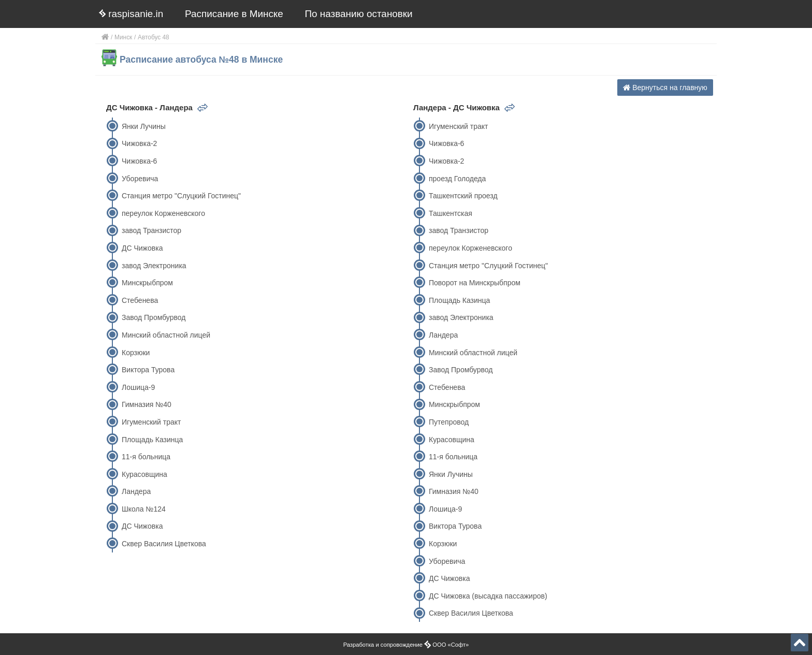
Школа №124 (144, 509)
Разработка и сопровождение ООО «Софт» (406, 645)
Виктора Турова (148, 370)
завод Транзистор (151, 230)
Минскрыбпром (147, 283)
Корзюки (136, 353)
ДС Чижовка (142, 248)
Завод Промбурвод (154, 317)
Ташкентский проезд (463, 196)
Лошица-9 (138, 387)
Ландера (136, 491)
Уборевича (140, 179)
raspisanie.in (131, 14)
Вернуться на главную (665, 88)
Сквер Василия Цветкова (164, 544)
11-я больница (146, 457)
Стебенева (140, 300)
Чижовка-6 (139, 161)
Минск (123, 37)
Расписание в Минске (234, 14)
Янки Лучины (144, 126)
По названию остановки (359, 14)
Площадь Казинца (152, 440)
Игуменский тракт (151, 422)
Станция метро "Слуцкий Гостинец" (181, 196)
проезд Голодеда (457, 179)
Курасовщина (144, 474)
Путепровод (449, 422)
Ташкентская (451, 213)
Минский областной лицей (166, 335)
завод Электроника (154, 266)
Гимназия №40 (147, 404)
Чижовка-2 (139, 143)
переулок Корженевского (163, 213)
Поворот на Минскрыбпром (475, 283)
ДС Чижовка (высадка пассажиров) (488, 596)
